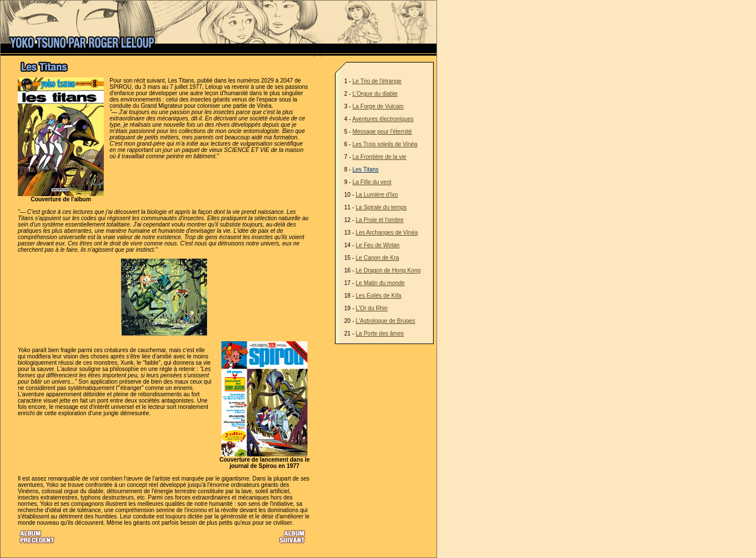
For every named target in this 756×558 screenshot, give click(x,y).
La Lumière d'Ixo (377, 195)
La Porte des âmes (380, 333)
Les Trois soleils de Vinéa (385, 144)
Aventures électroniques (383, 119)
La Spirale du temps (381, 207)
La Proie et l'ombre (380, 220)
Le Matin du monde (380, 283)
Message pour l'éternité (382, 132)
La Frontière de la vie (379, 157)
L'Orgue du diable (375, 94)
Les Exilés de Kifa (379, 296)
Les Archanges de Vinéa (387, 233)
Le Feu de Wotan (378, 245)
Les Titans (365, 169)
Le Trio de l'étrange (377, 81)
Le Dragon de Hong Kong (388, 270)
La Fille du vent (372, 182)
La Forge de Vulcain (378, 106)
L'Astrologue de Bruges (385, 321)
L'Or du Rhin (372, 308)
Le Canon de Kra (377, 258)
